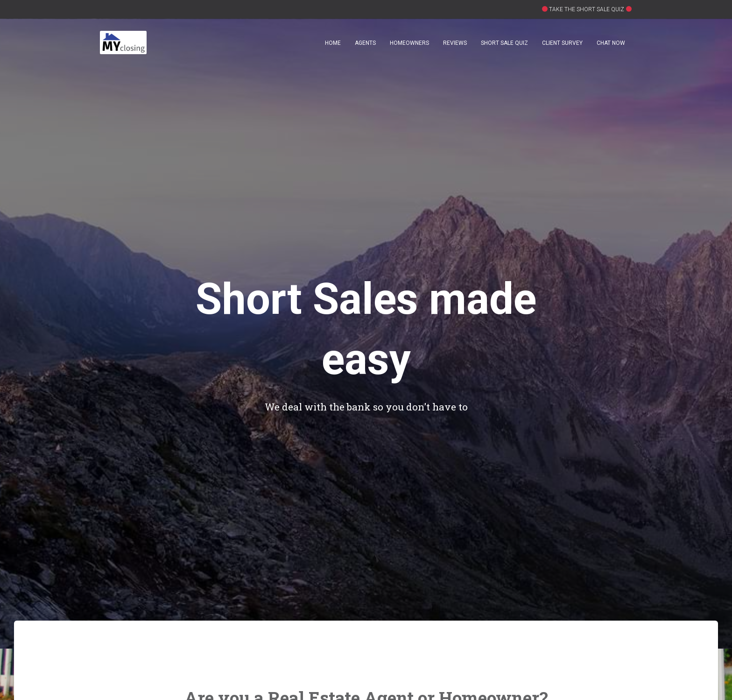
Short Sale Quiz (504, 43)
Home (333, 43)
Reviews (455, 43)
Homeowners (409, 43)
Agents (365, 43)
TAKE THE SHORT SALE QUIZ (586, 9)
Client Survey (562, 43)
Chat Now (611, 43)
